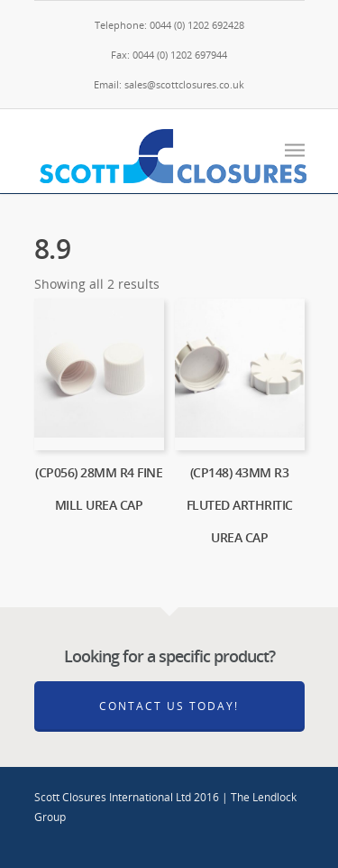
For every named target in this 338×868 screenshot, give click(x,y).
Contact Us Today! (169, 706)
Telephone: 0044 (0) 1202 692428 (169, 25)
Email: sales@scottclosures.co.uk (169, 84)
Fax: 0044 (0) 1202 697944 (169, 55)
